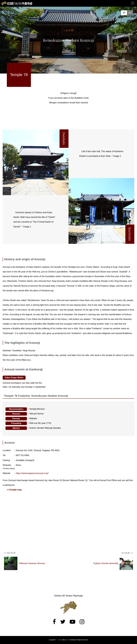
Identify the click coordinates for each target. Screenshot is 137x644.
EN (130, 13)
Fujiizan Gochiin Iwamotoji (106, 563)
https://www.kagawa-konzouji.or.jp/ (32, 473)
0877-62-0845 (22, 455)
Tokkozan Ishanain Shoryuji (32, 563)
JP (124, 13)
